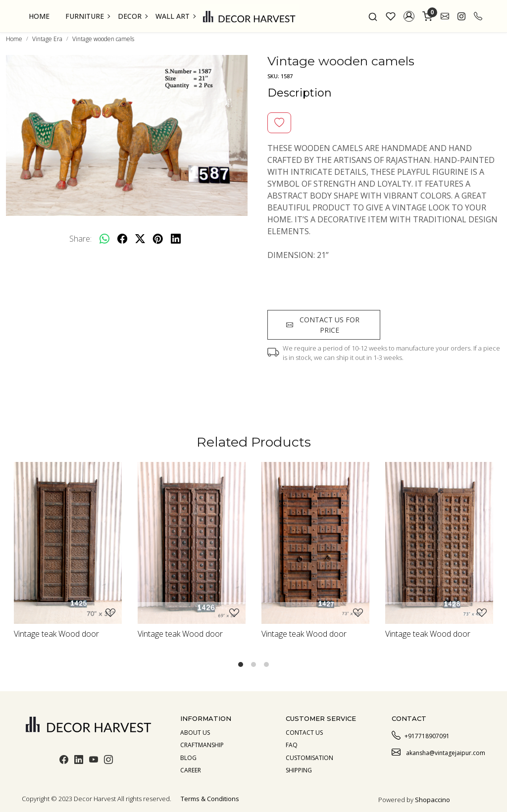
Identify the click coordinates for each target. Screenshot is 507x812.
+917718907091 (421, 735)
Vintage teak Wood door (56, 634)
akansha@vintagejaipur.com (438, 752)
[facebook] (122, 239)
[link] (373, 16)
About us (195, 733)
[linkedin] (176, 239)
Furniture (87, 16)
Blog (188, 758)
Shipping (299, 770)
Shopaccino (432, 800)
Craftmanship (202, 745)
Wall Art (175, 16)
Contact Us (304, 733)
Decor (132, 16)
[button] (409, 16)
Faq (292, 745)
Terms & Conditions (210, 799)
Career (191, 770)
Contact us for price (323, 325)
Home (39, 16)
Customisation (309, 758)
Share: (80, 239)
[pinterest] (158, 239)
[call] (478, 16)
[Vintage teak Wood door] (68, 543)
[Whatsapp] (104, 239)
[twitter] (140, 239)
